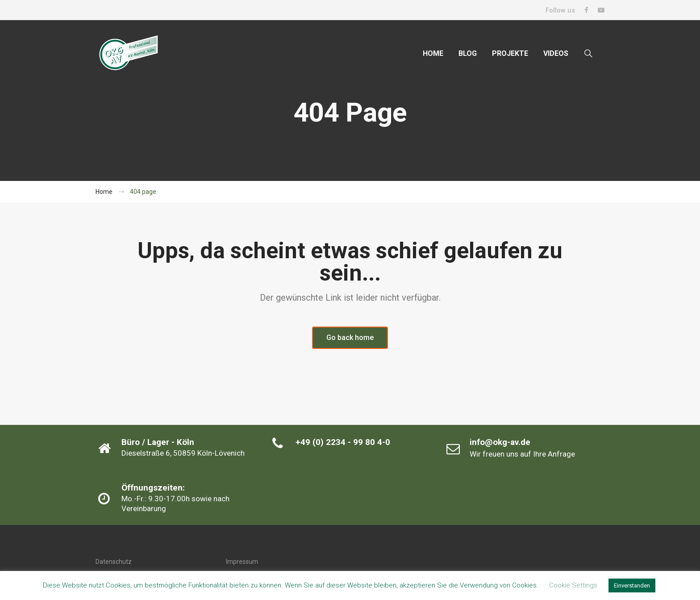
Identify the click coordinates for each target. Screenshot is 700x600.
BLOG (468, 53)
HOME (433, 53)
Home (104, 192)
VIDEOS (556, 53)
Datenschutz (114, 562)
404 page (143, 192)
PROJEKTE (510, 53)
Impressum (242, 562)
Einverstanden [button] (632, 585)
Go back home (350, 338)
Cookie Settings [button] (573, 585)
